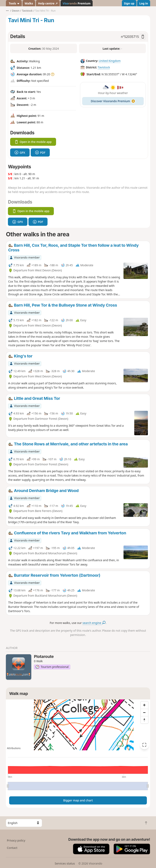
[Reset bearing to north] (144, 720)
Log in (144, 3)
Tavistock (104, 67)
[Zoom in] (144, 705)
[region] (78, 725)
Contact (12, 848)
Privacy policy (16, 840)
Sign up (129, 3)
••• (7, 11)
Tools (14, 3)
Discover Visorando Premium (113, 101)
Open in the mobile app (33, 142)
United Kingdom (110, 61)
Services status (65, 863)
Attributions (14, 748)
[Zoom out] (144, 712)
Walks (29, 3)
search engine (94, 623)
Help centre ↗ (48, 3)
